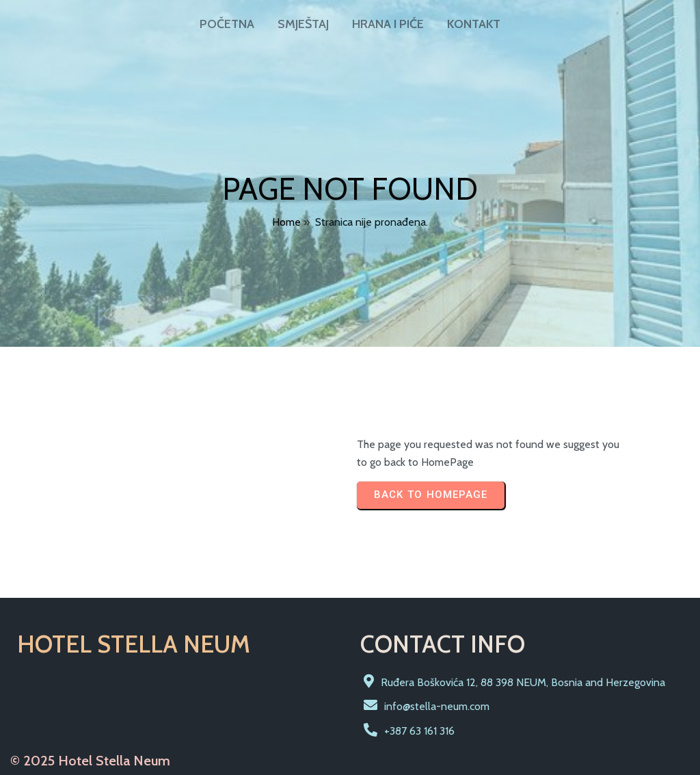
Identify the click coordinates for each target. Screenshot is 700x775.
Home (286, 222)
